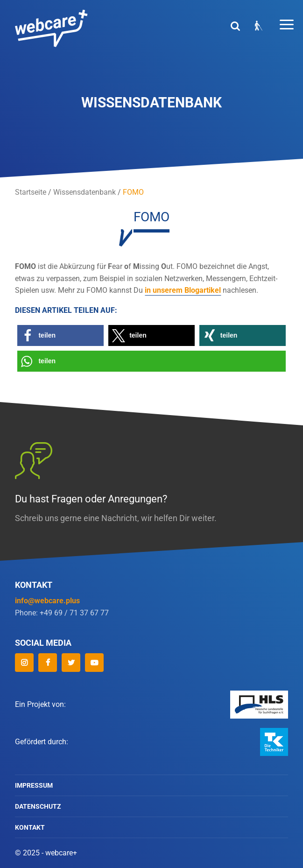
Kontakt (30, 827)
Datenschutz (38, 806)
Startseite (31, 192)
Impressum (34, 785)
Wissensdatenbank (85, 192)
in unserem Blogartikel (183, 290)
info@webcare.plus (47, 601)
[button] (60, 335)
